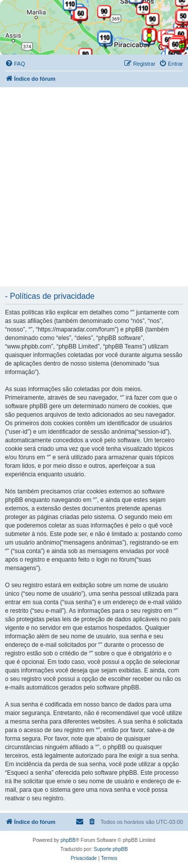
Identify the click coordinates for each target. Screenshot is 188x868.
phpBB (68, 840)
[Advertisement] (94, 186)
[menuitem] (15, 64)
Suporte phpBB (111, 849)
